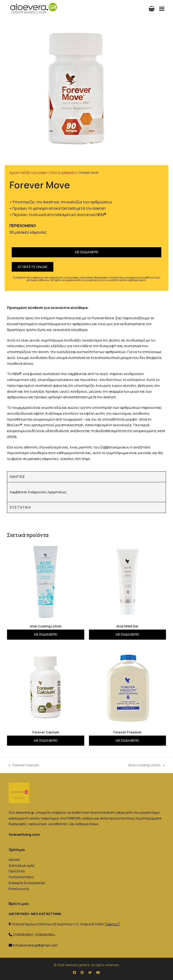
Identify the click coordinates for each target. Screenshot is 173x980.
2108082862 (23, 935)
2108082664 (45, 935)
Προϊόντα (17, 871)
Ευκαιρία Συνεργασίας (27, 883)
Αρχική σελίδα (20, 173)
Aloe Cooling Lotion (146, 765)
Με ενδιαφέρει (87, 252)
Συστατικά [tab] (20, 507)
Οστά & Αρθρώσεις (63, 173)
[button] (162, 9)
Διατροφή (40, 173)
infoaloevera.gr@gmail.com (35, 945)
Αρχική (14, 860)
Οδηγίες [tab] (17, 477)
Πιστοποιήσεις (21, 877)
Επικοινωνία (19, 889)
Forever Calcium (24, 765)
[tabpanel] (86, 492)
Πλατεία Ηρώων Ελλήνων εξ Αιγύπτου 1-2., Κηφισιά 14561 (65, 924)
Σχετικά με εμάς (22, 865)
